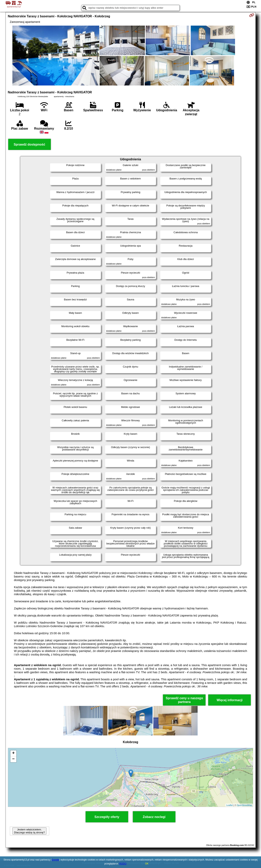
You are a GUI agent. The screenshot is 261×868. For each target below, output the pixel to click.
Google (55, 860)
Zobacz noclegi (154, 817)
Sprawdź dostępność (30, 144)
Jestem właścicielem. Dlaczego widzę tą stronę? (29, 831)
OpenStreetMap (244, 805)
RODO (123, 864)
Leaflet (230, 805)
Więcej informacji (230, 700)
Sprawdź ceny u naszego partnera (184, 700)
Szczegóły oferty (107, 817)
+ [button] (13, 753)
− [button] (13, 759)
